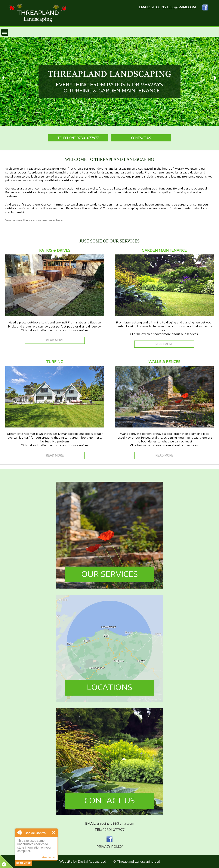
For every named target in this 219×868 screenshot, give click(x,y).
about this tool (49, 857)
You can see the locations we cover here (34, 220)
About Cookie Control (19, 832)
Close (54, 832)
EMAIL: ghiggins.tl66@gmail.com (167, 7)
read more (23, 863)
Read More (55, 340)
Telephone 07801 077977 (78, 138)
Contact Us (141, 138)
